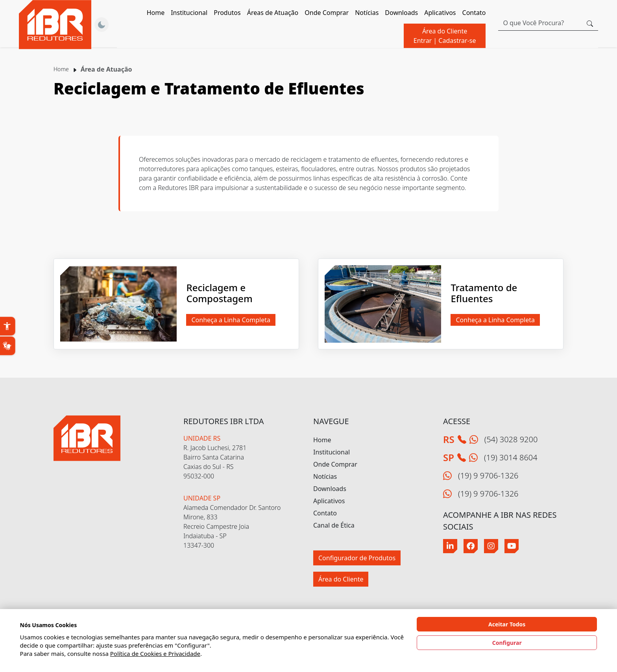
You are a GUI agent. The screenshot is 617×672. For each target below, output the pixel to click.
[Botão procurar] (590, 23)
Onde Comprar (327, 13)
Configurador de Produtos (357, 558)
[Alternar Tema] (102, 25)
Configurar (507, 643)
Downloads (330, 489)
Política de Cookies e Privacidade (155, 654)
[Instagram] (491, 546)
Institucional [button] (189, 13)
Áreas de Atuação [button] (273, 13)
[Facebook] (471, 546)
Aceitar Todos (507, 624)
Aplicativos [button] (440, 13)
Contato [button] (474, 13)
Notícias (367, 13)
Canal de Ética (334, 525)
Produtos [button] (227, 13)
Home (156, 13)
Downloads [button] (401, 13)
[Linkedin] (450, 546)
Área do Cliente (445, 36)
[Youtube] (512, 546)
